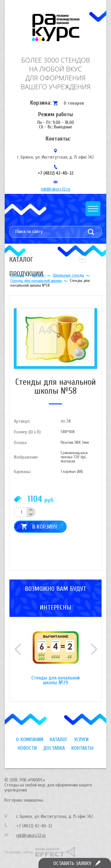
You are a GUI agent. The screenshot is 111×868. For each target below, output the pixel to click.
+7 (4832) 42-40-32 (55, 173)
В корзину (45, 527)
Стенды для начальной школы (36, 281)
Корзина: (41, 103)
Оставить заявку (72, 863)
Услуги (81, 739)
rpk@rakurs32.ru (55, 189)
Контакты (82, 748)
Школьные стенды (69, 275)
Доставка (54, 748)
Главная (17, 275)
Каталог (38, 275)
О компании (30, 739)
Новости (27, 748)
